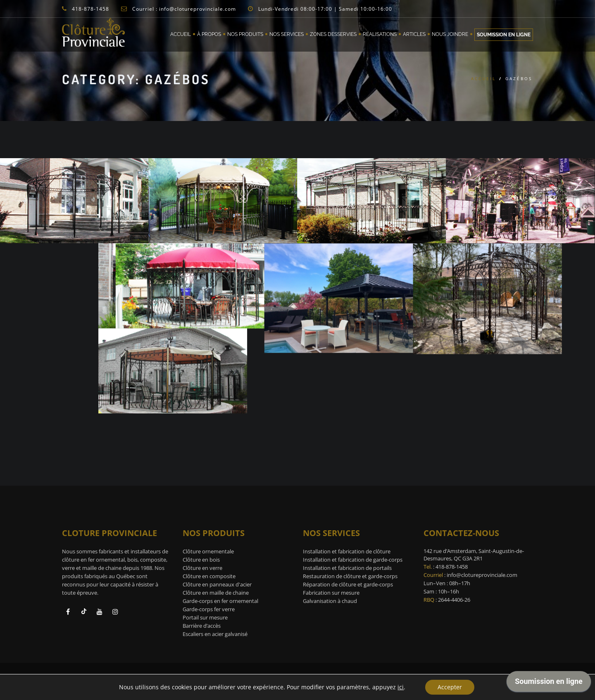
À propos (209, 34)
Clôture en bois (201, 560)
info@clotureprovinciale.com (482, 575)
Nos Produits (245, 34)
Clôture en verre (202, 568)
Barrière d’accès (202, 626)
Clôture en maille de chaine (216, 593)
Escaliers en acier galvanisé (215, 634)
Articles (414, 34)
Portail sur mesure (205, 617)
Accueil (181, 34)
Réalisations (380, 34)
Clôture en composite (209, 576)
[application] (549, 683)
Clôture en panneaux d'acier (217, 584)
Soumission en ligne (504, 35)
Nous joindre (450, 34)
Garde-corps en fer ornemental (220, 601)
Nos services (287, 34)
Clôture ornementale (208, 551)
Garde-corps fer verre (209, 609)
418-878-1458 (452, 567)
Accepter (450, 687)
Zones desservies (333, 34)
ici (401, 687)
